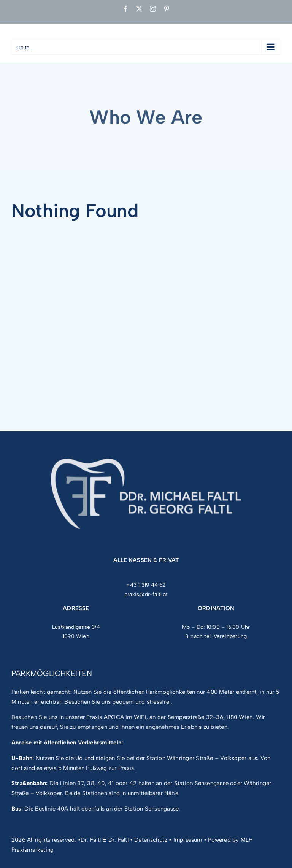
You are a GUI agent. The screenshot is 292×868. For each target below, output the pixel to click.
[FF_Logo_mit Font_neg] (146, 463)
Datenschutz (151, 840)
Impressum (188, 840)
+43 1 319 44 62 (146, 585)
